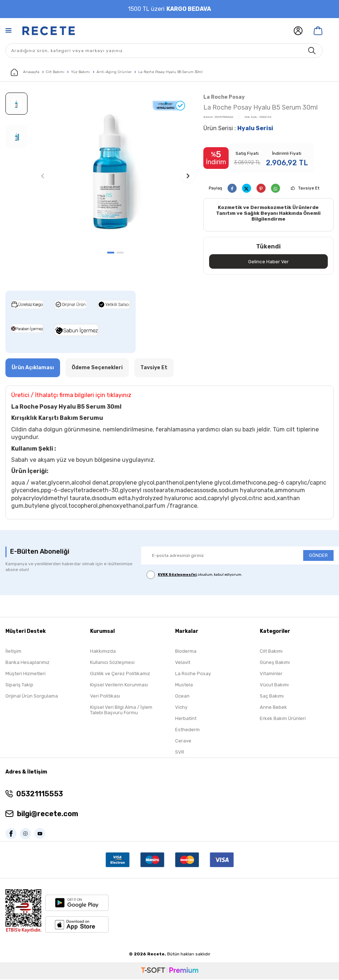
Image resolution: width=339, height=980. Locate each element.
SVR (180, 753)
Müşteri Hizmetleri (26, 675)
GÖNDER (318, 556)
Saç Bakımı (272, 697)
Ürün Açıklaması (33, 368)
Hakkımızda (103, 652)
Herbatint (186, 719)
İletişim (13, 652)
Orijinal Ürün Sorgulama (32, 697)
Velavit (183, 663)
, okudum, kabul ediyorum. (194, 576)
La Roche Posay (224, 97)
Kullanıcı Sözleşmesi (112, 663)
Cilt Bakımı (55, 72)
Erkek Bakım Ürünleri (283, 719)
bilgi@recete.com (48, 815)
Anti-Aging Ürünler (114, 72)
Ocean (182, 697)
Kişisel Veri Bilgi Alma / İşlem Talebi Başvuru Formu (121, 711)
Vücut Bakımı (274, 686)
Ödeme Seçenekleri (97, 368)
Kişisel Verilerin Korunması (119, 686)
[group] (115, 169)
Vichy (181, 708)
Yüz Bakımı (80, 72)
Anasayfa (25, 72)
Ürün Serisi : (238, 128)
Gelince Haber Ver (268, 262)
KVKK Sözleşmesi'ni (177, 575)
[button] (111, 253)
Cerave (183, 742)
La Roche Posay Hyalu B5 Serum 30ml (170, 72)
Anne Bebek (273, 708)
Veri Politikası (105, 697)
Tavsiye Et (309, 188)
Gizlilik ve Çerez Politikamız (120, 675)
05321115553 (40, 795)
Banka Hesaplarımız (27, 663)
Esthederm (187, 731)
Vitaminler (271, 675)
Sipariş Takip (19, 686)
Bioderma (186, 652)
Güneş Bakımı (275, 663)
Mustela (184, 686)
